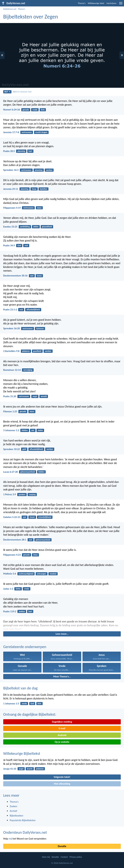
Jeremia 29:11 (11, 189)
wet (32, 276)
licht (43, 110)
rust (26, 245)
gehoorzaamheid (28, 472)
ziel (33, 430)
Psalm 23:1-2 (10, 310)
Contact (64, 857)
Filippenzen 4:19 (12, 208)
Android (62, 735)
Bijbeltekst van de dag (20, 688)
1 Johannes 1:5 (11, 704)
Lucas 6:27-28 (10, 472)
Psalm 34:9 (9, 245)
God (19, 245)
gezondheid (47, 227)
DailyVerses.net (10, 9)
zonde (24, 704)
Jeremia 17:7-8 (11, 132)
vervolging (28, 370)
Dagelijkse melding (62, 722)
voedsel (53, 574)
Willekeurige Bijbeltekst (22, 753)
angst (35, 396)
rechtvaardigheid (26, 574)
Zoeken (13, 806)
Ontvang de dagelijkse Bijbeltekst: (30, 714)
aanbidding (25, 227)
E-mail (62, 728)
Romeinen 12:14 (12, 370)
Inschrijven (111, 3)
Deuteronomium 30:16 (15, 276)
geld (24, 449)
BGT (7, 92)
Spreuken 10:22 (12, 449)
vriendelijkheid (45, 517)
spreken (22, 495)
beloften (44, 189)
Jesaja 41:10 (10, 769)
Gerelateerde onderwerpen (25, 647)
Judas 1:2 (8, 589)
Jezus (39, 208)
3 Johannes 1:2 (11, 430)
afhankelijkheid (33, 310)
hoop (34, 189)
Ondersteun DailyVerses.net (25, 832)
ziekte (36, 227)
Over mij (46, 857)
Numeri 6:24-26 (12, 110)
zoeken (22, 611)
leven (39, 276)
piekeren (26, 351)
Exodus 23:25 (10, 227)
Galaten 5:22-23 (12, 517)
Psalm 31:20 (10, 396)
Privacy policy (76, 857)
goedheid (37, 351)
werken (49, 170)
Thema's (82, 3)
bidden (25, 430)
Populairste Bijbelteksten (23, 820)
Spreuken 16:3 (11, 170)
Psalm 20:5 (9, 151)
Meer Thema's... (62, 676)
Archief (13, 811)
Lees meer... (62, 634)
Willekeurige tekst (96, 3)
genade (26, 110)
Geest (32, 517)
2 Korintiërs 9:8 (11, 351)
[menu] (121, 4)
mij (10, 839)
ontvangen (41, 574)
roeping (32, 495)
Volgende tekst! (62, 777)
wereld (44, 396)
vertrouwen (27, 132)
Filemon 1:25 (10, 411)
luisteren (40, 329)
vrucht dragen (41, 132)
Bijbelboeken (16, 816)
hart (30, 151)
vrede (35, 110)
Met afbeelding (62, 784)
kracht (30, 769)
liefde (18, 589)
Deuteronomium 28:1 (15, 540)
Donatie (62, 846)
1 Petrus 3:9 (10, 494)
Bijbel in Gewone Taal (22, 92)
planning (21, 151)
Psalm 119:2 (10, 611)
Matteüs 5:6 (10, 574)
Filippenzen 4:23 (12, 555)
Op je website (62, 742)
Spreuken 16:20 (12, 328)
